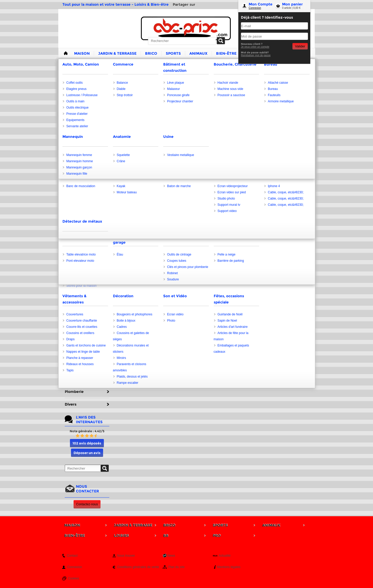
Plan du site (177, 567)
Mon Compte (261, 4)
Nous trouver (126, 556)
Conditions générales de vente (138, 567)
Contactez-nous (87, 504)
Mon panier (292, 4)
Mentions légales (229, 567)
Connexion (255, 8)
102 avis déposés (87, 443)
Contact (72, 556)
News (171, 556)
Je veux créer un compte (255, 47)
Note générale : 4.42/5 (87, 431)
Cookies (73, 578)
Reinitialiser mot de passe (256, 55)
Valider (300, 46)
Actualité (225, 556)
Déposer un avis (87, 453)
